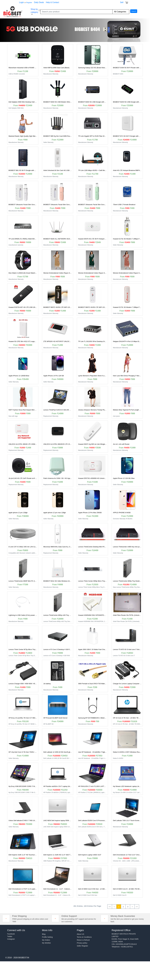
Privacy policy (82, 943)
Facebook (11, 934)
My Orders (46, 940)
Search (134, 11)
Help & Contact (53, 2)
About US (80, 934)
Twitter (10, 936)
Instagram (11, 939)
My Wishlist (46, 943)
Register (29, 3)
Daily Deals (39, 2)
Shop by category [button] (34, 12)
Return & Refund (83, 940)
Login (21, 2)
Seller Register (82, 946)
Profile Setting (47, 937)
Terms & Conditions (84, 937)
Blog (44, 934)
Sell (122, 2)
